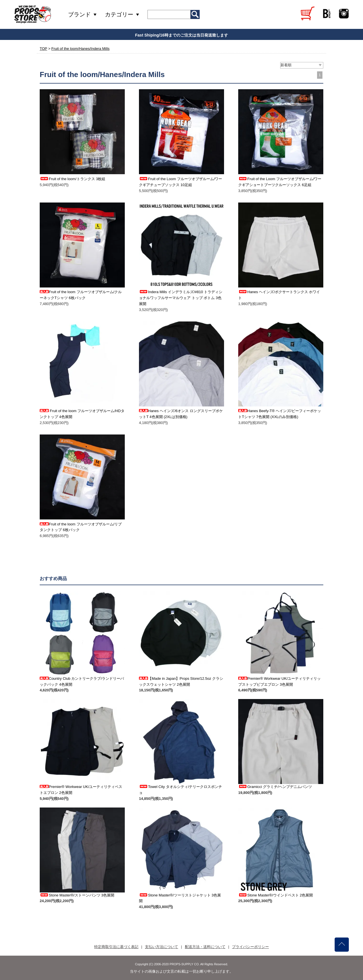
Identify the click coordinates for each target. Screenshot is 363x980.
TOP (43, 49)
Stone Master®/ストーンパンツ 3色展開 (77, 895)
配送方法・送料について (205, 947)
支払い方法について (162, 947)
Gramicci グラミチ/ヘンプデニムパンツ (275, 787)
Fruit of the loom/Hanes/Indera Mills (80, 49)
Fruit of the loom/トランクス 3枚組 (72, 179)
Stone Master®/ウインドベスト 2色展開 (276, 895)
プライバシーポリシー (250, 947)
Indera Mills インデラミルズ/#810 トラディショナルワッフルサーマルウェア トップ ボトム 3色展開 (181, 298)
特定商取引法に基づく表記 (116, 947)
